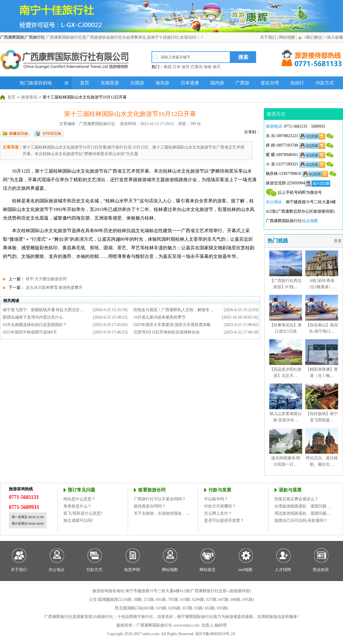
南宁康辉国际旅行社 (195, 617)
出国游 (137, 83)
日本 (177, 67)
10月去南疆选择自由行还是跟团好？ (35, 325)
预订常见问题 (81, 490)
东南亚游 (110, 83)
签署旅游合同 (152, 490)
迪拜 (186, 67)
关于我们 (268, 37)
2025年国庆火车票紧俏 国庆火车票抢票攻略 (172, 325)
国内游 (217, 83)
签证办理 (270, 83)
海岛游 (162, 83)
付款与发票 (220, 490)
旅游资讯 (29, 97)
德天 (217, 67)
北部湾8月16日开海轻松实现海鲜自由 (166, 332)
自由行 (297, 83)
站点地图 (310, 221)
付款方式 (325, 83)
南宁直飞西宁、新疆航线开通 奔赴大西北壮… (43, 310)
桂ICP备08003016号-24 (215, 634)
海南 (208, 67)
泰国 (167, 67)
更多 (338, 241)
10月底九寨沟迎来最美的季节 (159, 317)
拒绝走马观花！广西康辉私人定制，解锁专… (174, 310)
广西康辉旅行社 (58, 617)
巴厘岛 (197, 67)
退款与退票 (290, 490)
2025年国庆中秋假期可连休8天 (30, 332)
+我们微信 (313, 37)
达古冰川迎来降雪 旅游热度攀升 (54, 288)
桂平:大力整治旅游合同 (46, 279)
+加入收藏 (334, 37)
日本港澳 (190, 83)
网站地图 (287, 37)
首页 (85, 83)
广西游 (242, 83)
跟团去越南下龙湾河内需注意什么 (33, 317)
